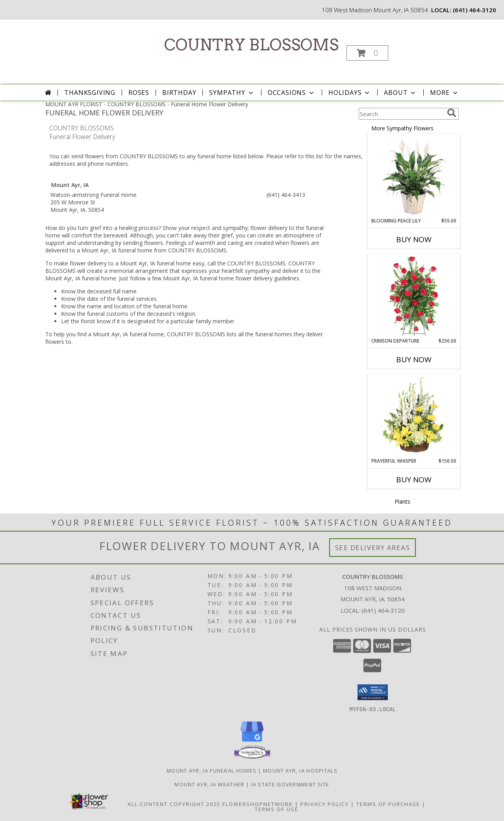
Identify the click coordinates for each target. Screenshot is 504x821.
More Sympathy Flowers (402, 128)
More (444, 93)
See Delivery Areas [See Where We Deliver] (373, 548)
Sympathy (232, 93)
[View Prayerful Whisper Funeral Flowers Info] (414, 416)
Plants (402, 501)
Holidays (350, 93)
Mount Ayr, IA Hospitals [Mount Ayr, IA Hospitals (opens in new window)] (300, 770)
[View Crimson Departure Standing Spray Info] (414, 296)
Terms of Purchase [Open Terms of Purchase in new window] (388, 804)
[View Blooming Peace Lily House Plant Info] (414, 176)
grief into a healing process (124, 228)
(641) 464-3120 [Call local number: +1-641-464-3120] (474, 10)
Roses (139, 93)
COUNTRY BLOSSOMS (251, 45)
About (400, 93)
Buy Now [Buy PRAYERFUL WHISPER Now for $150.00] (414, 480)
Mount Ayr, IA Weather (209, 784)
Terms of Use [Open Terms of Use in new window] (277, 809)
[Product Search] (401, 114)
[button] (367, 53)
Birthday (179, 93)
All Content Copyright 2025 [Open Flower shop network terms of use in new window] (174, 804)
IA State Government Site (290, 784)
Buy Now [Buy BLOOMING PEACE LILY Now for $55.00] (414, 239)
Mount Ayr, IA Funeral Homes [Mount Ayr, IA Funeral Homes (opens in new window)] (211, 770)
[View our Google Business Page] (252, 742)
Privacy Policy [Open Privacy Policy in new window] (325, 804)
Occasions (292, 93)
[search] (452, 113)
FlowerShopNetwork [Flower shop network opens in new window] (258, 804)
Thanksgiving (90, 93)
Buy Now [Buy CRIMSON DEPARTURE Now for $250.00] (414, 360)
